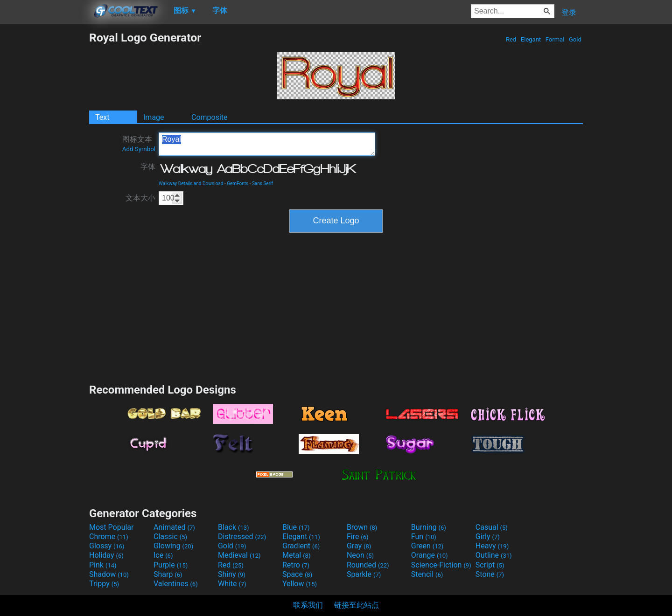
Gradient (301, 546)
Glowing (173, 546)
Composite (210, 117)
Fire (358, 536)
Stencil (427, 574)
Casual (492, 527)
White (232, 584)
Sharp (168, 574)
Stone (490, 574)
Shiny (232, 574)
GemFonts (238, 183)
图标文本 (139, 144)
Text (102, 117)
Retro (296, 565)
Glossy (107, 546)
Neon (360, 555)
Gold (575, 39)
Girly (488, 536)
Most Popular (112, 527)
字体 (148, 167)
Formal (555, 39)
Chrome (109, 536)
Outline (494, 555)
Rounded (368, 565)
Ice (163, 555)
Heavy (492, 546)
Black (234, 527)
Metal (297, 555)
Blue (296, 527)
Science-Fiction (441, 565)
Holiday (106, 555)
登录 (569, 12)
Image (154, 117)
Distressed (242, 536)
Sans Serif (262, 183)
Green (427, 546)
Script (490, 565)
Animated (174, 527)
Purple (171, 565)
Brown (362, 527)
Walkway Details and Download (191, 183)
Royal (267, 144)
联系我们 (308, 605)
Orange (430, 555)
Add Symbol (139, 149)
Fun (424, 536)
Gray (359, 546)
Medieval (239, 555)
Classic (170, 536)
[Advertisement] (44, 171)
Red (511, 39)
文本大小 (140, 198)
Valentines (176, 584)
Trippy (104, 584)
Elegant (531, 39)
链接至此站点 (357, 605)
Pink (103, 565)
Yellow (300, 584)
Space (297, 574)
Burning (429, 527)
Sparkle (364, 574)
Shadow (109, 574)
